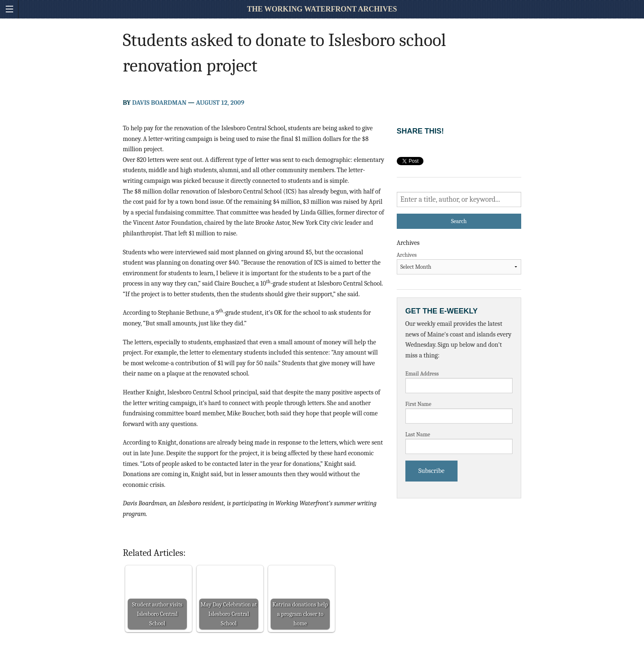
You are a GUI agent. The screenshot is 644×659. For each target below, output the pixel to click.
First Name (419, 404)
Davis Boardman (159, 103)
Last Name (418, 434)
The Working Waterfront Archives (322, 9)
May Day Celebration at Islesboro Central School (229, 614)
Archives (407, 255)
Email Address (422, 374)
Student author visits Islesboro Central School (158, 614)
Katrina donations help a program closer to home (300, 614)
